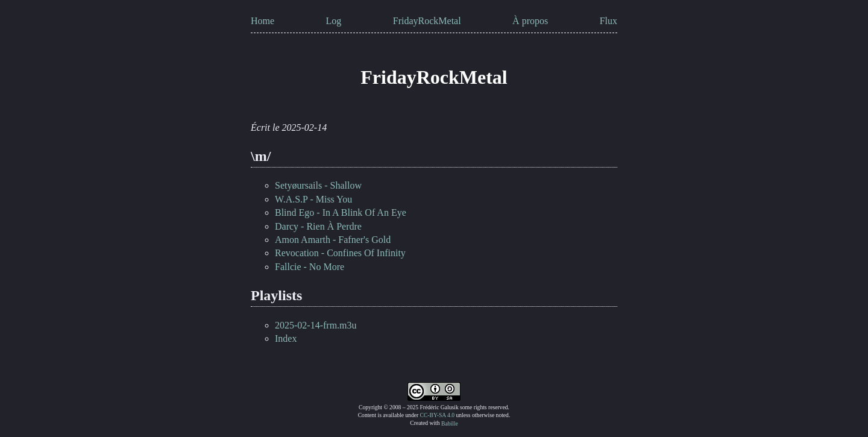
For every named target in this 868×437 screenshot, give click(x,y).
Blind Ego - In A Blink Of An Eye (341, 212)
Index (286, 338)
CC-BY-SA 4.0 (438, 415)
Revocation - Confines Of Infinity (340, 253)
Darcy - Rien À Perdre (318, 226)
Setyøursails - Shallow (318, 185)
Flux (609, 21)
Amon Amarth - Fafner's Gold (333, 240)
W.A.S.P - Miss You (313, 199)
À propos (530, 21)
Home (263, 21)
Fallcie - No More (310, 267)
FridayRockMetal (427, 21)
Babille (450, 423)
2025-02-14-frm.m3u (316, 325)
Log (334, 21)
